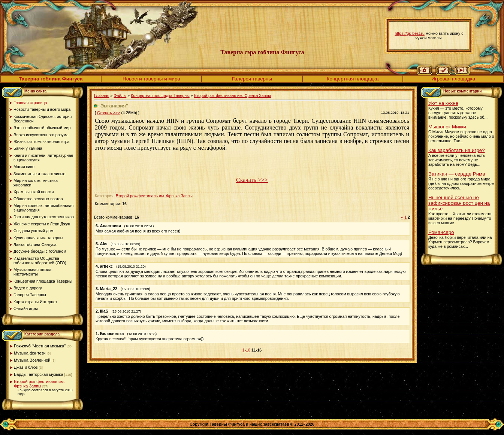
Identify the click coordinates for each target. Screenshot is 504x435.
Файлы (120, 95)
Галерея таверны (252, 79)
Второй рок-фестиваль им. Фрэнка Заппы (39, 384)
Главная (102, 95)
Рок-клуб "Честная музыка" (40, 346)
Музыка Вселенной (32, 360)
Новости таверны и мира (151, 79)
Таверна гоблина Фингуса (51, 79)
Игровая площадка (453, 79)
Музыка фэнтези (30, 353)
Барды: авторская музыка (39, 374)
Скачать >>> (109, 113)
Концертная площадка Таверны (160, 95)
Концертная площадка (353, 79)
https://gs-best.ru (409, 33)
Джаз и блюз (26, 367)
